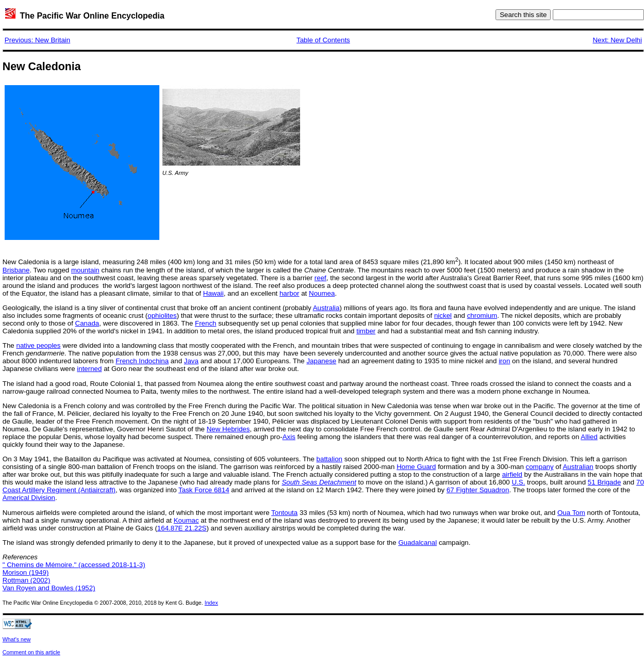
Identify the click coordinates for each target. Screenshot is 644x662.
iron (504, 361)
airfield (512, 474)
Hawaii (213, 293)
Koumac (186, 520)
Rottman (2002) (27, 580)
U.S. (518, 482)
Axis (289, 437)
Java (191, 361)
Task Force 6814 (204, 490)
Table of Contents (323, 40)
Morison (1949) (26, 572)
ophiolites (162, 316)
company (540, 467)
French (205, 323)
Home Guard (416, 467)
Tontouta (284, 513)
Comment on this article (31, 652)
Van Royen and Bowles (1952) (49, 588)
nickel (443, 316)
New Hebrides (228, 429)
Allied (589, 437)
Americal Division (29, 498)
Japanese (321, 361)
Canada (87, 323)
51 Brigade (604, 482)
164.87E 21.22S (182, 528)
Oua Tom (571, 513)
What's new (17, 639)
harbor (290, 293)
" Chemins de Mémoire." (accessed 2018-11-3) (74, 565)
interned (89, 369)
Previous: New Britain (37, 40)
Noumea (322, 293)
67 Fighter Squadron (478, 490)
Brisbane (16, 270)
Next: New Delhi (617, 40)
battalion (329, 459)
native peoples (38, 345)
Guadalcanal (417, 543)
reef (320, 278)
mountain (85, 270)
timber (366, 331)
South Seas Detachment (319, 482)
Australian (578, 467)
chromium (482, 316)
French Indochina (142, 361)
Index (211, 603)
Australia (326, 308)
